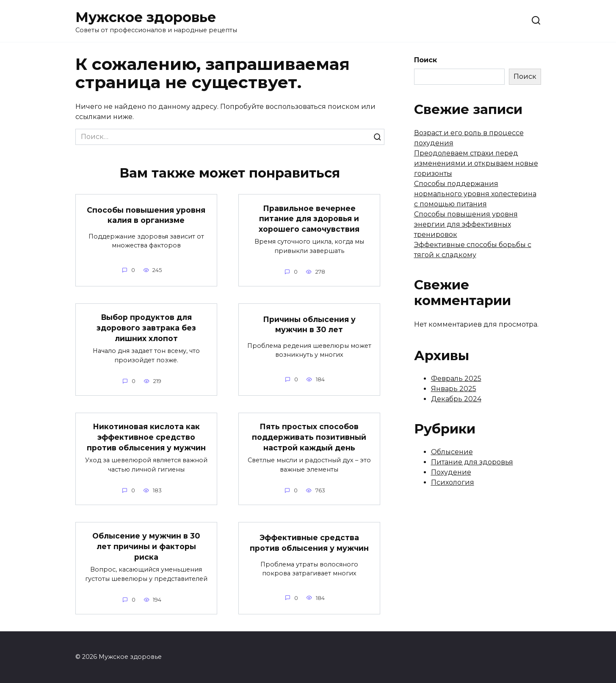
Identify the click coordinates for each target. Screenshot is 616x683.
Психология (453, 482)
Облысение (452, 452)
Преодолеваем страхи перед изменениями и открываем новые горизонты (476, 163)
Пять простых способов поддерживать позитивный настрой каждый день (309, 437)
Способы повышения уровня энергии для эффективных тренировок (466, 224)
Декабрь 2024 (456, 399)
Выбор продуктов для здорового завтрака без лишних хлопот (146, 328)
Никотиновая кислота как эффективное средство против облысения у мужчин (146, 437)
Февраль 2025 (456, 379)
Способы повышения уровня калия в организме (146, 215)
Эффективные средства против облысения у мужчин (309, 543)
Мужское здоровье (146, 17)
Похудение (451, 472)
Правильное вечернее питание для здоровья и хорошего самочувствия (309, 218)
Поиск (425, 60)
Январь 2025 (454, 389)
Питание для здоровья (472, 462)
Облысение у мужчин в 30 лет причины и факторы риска (146, 546)
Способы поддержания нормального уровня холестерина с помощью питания (475, 194)
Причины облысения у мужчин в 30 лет (309, 324)
